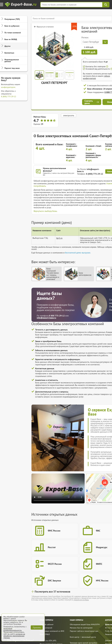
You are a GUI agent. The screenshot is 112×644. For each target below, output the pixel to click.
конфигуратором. (8, 87)
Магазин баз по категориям (81, 628)
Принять (37, 627)
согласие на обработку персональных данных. (14, 636)
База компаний (46, 628)
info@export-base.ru (88, 170)
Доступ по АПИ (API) (48, 641)
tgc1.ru (59, 238)
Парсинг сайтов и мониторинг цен (84, 631)
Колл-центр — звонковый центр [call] (83, 637)
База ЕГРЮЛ (45, 634)
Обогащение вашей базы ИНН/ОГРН (85, 624)
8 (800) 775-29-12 (9, 97)
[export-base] (21, 5)
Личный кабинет (47, 624)
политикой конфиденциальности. (13, 629)
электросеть (69, 115)
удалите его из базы (81, 600)
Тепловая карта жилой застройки (83, 643)
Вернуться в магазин (45, 27)
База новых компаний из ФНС (52, 631)
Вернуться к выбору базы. (45, 211)
